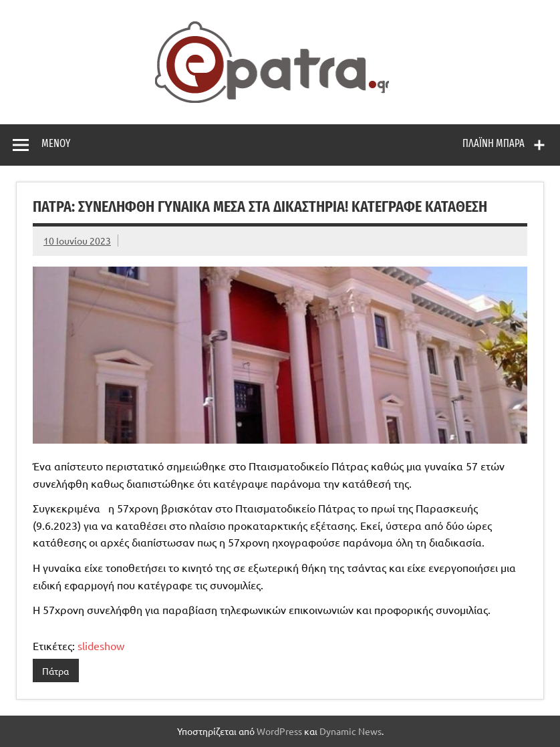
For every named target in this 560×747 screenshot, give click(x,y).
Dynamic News (351, 731)
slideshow (101, 645)
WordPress (279, 731)
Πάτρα (55, 671)
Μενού (56, 143)
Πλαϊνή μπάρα (494, 143)
